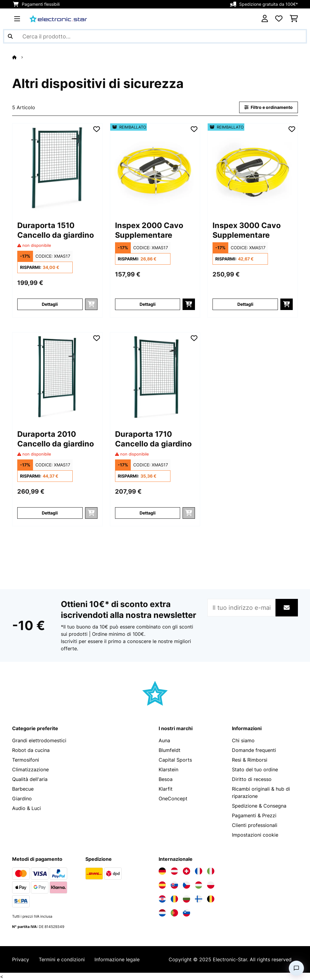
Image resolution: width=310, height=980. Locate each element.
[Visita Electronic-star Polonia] (211, 885)
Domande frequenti (254, 750)
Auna (164, 740)
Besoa (166, 779)
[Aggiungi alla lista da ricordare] (97, 129)
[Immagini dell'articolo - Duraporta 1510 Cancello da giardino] (57, 168)
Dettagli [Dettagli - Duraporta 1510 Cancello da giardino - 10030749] (50, 304)
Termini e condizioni (62, 959)
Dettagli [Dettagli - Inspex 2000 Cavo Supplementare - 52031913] (148, 304)
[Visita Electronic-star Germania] (162, 871)
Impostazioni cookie (255, 835)
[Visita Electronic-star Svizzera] (186, 871)
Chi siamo (243, 740)
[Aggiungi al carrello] (189, 304)
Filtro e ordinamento (269, 107)
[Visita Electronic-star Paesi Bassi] (162, 913)
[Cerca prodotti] (155, 36)
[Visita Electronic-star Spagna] (162, 885)
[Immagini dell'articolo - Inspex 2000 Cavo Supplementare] (155, 168)
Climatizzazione (30, 769)
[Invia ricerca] (10, 36)
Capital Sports (175, 760)
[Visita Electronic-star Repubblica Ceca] (186, 885)
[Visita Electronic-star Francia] (199, 871)
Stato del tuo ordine (255, 769)
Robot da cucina (31, 750)
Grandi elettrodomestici (39, 740)
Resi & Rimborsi (250, 760)
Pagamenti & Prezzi (254, 815)
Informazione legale (117, 959)
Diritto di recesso (252, 779)
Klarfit (166, 789)
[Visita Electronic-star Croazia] (162, 899)
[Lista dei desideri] (279, 19)
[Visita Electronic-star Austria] (174, 871)
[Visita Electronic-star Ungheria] (199, 885)
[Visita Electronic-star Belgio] (211, 899)
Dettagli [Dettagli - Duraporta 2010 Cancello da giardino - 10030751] (50, 513)
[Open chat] (296, 968)
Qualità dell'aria (30, 779)
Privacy (21, 959)
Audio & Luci (26, 808)
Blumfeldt (170, 750)
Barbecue (23, 789)
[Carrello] (294, 19)
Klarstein (168, 769)
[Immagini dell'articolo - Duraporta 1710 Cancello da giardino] (155, 377)
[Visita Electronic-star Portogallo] (174, 913)
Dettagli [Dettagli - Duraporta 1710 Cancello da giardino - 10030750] (148, 513)
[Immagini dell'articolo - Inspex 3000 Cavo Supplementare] (253, 168)
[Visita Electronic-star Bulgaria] (186, 899)
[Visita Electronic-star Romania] (174, 899)
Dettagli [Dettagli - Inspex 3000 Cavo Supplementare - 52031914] (245, 304)
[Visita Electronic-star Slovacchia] (174, 885)
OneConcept (173, 799)
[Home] (20, 57)
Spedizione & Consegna (259, 806)
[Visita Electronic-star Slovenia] (186, 913)
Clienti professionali (255, 825)
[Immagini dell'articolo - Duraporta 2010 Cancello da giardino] (57, 377)
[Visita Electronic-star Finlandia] (199, 899)
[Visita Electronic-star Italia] (211, 871)
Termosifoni (26, 760)
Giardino (22, 799)
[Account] (265, 19)
